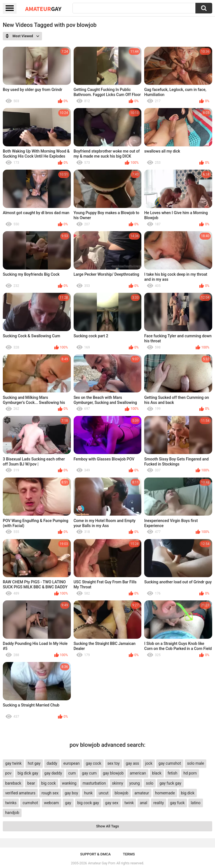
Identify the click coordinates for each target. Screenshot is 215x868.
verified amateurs (20, 793)
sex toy (113, 763)
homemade (165, 793)
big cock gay (88, 803)
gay (68, 803)
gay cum (89, 773)
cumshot (30, 803)
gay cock (93, 763)
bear (31, 783)
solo (150, 783)
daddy (52, 763)
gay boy (71, 793)
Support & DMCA (95, 854)
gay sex (112, 803)
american (138, 773)
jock (149, 763)
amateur (142, 793)
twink (129, 803)
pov (8, 773)
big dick (188, 793)
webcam (51, 803)
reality (159, 803)
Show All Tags (107, 826)
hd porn (190, 773)
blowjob (121, 793)
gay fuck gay (170, 783)
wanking (69, 783)
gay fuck (177, 803)
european (71, 763)
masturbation (94, 783)
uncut (104, 793)
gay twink (13, 763)
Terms (129, 854)
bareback (13, 783)
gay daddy (53, 773)
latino (196, 803)
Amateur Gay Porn (102, 863)
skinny (118, 783)
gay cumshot (170, 763)
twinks (11, 803)
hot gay (34, 763)
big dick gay (28, 773)
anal (144, 803)
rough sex (50, 793)
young (135, 783)
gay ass (132, 763)
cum (72, 773)
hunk (88, 793)
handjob (12, 813)
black (157, 773)
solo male (196, 763)
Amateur (43, 9)
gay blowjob (113, 773)
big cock (48, 783)
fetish (172, 773)
